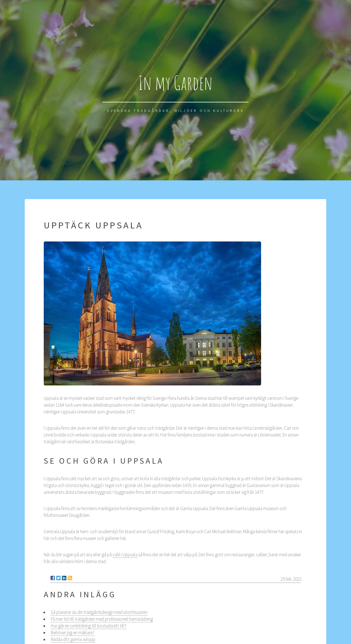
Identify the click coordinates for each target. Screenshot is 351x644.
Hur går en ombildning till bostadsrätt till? (89, 626)
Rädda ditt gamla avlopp (73, 639)
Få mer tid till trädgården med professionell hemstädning (102, 619)
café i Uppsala (125, 555)
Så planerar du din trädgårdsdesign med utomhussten (99, 612)
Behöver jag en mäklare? (73, 633)
